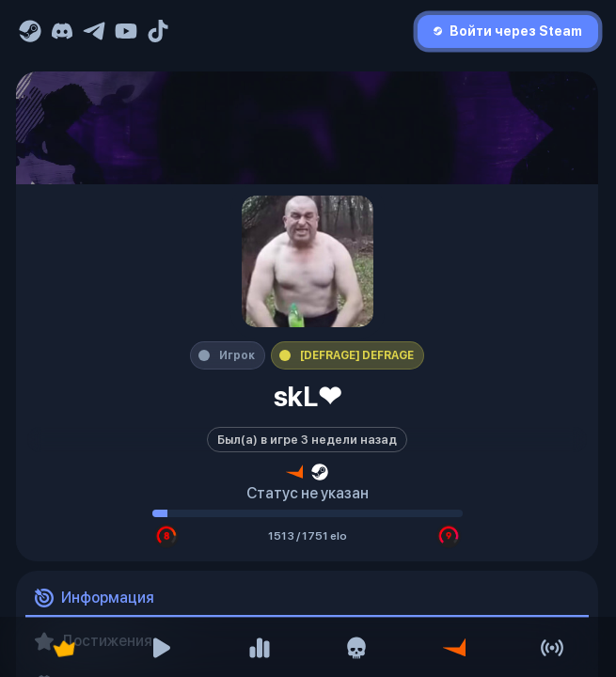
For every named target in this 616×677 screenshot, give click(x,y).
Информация (95, 599)
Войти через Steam (508, 31)
